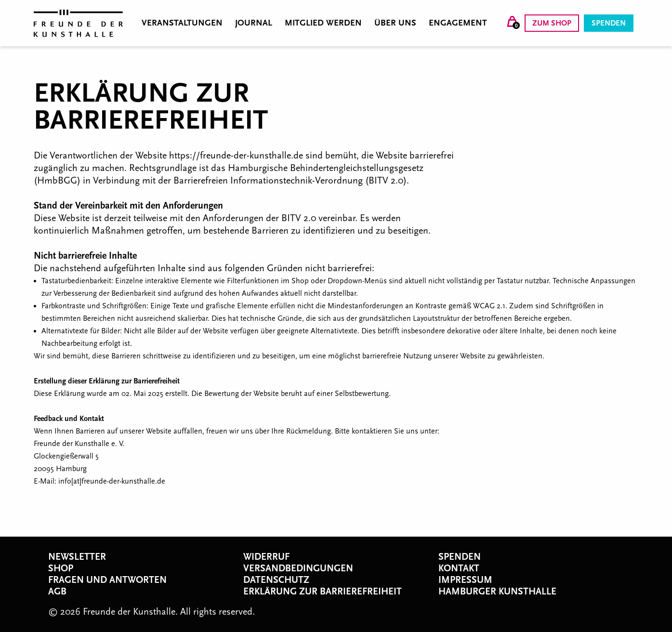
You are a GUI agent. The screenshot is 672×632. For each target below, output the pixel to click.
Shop (61, 568)
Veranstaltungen (182, 23)
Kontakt (459, 568)
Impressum (465, 580)
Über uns (395, 23)
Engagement (458, 23)
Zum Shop (552, 23)
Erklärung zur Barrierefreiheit (323, 592)
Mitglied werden (323, 23)
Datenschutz (276, 580)
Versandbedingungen (298, 568)
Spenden (609, 23)
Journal (254, 23)
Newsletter (77, 557)
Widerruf (266, 557)
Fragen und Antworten (107, 580)
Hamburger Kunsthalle (497, 592)
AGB (57, 592)
